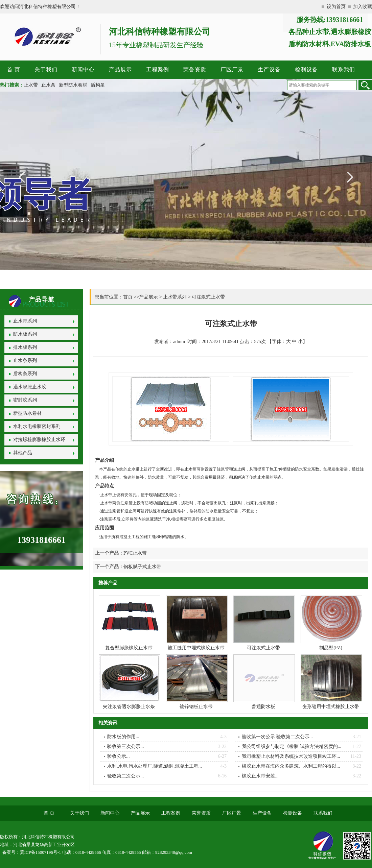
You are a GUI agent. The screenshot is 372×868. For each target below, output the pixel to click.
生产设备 (269, 69)
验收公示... (119, 756)
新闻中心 (83, 69)
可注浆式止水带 (208, 297)
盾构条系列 (25, 374)
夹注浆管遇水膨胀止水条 (129, 707)
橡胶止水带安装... (260, 776)
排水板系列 (25, 347)
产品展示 (120, 69)
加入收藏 (363, 7)
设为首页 (336, 7)
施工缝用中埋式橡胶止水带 (196, 648)
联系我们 (344, 69)
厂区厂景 (232, 69)
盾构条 (98, 85)
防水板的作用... (123, 737)
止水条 (48, 85)
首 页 (14, 69)
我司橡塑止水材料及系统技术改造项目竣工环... (291, 756)
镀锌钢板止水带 (196, 707)
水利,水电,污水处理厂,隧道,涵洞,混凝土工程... (155, 766)
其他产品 (23, 453)
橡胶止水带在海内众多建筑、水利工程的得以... (291, 766)
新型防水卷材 (73, 85)
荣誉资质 (195, 69)
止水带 (31, 85)
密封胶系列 (25, 400)
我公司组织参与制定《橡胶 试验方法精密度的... (292, 746)
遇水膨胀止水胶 (30, 387)
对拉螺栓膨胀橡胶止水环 (39, 440)
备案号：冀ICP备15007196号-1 (32, 852)
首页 (128, 297)
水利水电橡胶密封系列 (37, 426)
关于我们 (46, 69)
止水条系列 (25, 360)
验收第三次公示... (126, 746)
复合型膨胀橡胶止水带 (129, 648)
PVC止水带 (135, 553)
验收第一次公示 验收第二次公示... (277, 737)
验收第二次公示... (126, 776)
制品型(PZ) (331, 648)
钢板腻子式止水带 (142, 567)
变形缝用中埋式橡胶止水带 (331, 707)
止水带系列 (25, 321)
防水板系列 (25, 334)
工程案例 (158, 69)
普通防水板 (263, 707)
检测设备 (306, 69)
